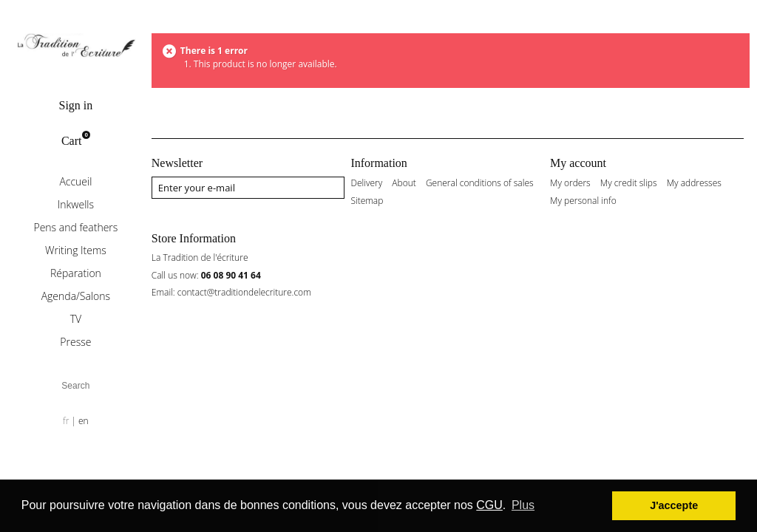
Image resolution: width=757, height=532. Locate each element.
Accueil (75, 181)
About (404, 183)
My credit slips (629, 183)
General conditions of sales (480, 183)
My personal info (583, 201)
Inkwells (76, 204)
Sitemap (367, 201)
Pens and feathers (75, 227)
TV (76, 319)
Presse (75, 342)
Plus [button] (523, 505)
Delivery (366, 183)
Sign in (75, 105)
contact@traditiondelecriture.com (244, 292)
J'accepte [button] (674, 505)
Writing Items (76, 250)
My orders (570, 183)
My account (578, 163)
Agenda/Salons (76, 296)
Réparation (76, 273)
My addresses (694, 183)
